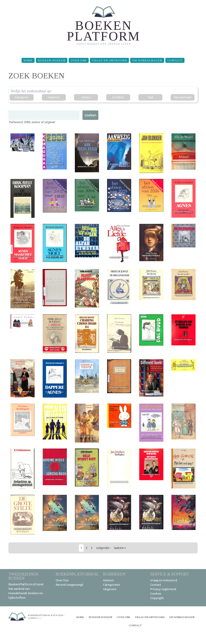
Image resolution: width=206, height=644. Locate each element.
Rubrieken (114, 574)
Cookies (156, 594)
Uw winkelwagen (147, 60)
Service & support (170, 574)
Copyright (157, 598)
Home (28, 60)
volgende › (103, 548)
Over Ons (79, 60)
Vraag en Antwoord (109, 60)
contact (33, 618)
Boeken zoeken (52, 60)
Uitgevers (110, 589)
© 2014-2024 (57, 615)
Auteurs (108, 580)
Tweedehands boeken (23, 576)
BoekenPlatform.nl (77, 574)
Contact (175, 60)
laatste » (120, 548)
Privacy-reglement (163, 589)
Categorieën (112, 585)
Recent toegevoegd (69, 585)
